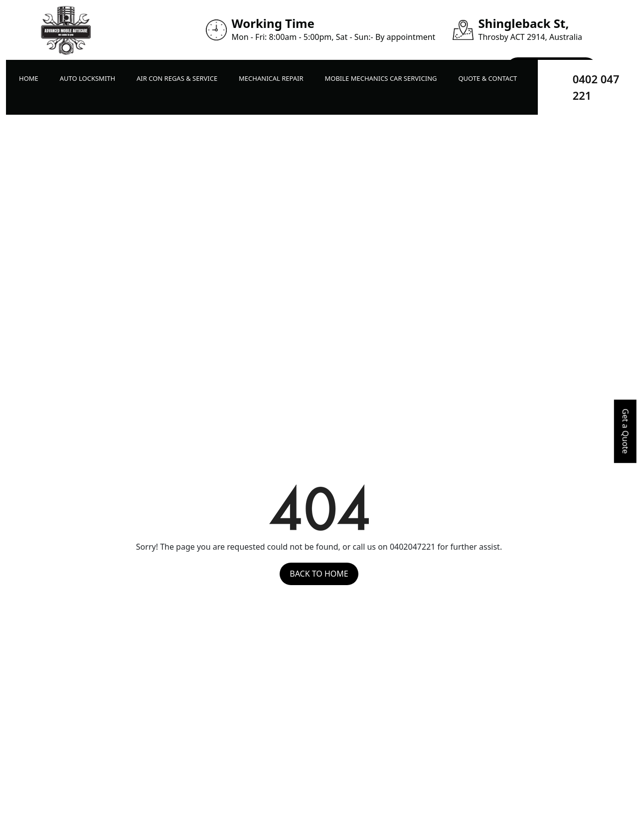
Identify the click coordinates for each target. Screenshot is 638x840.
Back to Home (319, 574)
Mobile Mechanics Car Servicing (381, 78)
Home (29, 78)
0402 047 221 (596, 87)
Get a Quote (626, 431)
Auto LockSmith (87, 78)
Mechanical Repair (271, 78)
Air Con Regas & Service (177, 78)
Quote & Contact (487, 78)
